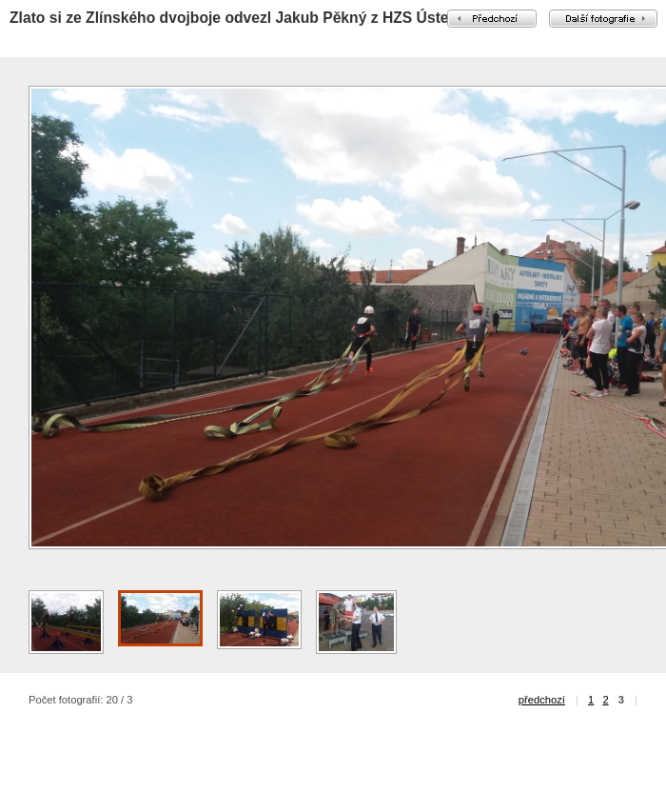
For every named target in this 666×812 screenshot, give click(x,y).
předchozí (542, 700)
